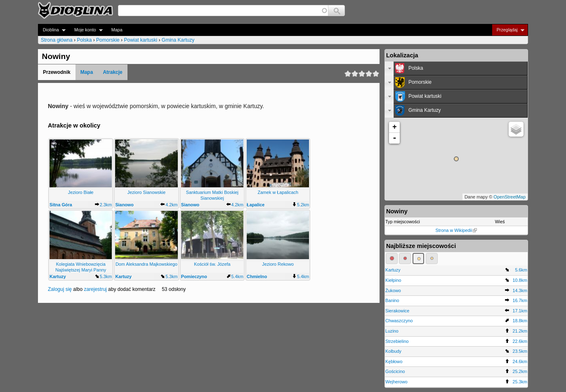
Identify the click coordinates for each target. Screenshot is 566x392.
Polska (84, 40)
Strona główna (57, 40)
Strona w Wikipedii (456, 230)
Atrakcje (112, 72)
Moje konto (86, 30)
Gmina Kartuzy (178, 40)
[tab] (456, 68)
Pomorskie (108, 40)
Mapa (117, 30)
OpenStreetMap (509, 197)
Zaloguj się (60, 289)
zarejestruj (95, 289)
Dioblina (52, 30)
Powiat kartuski (140, 40)
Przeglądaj (508, 30)
